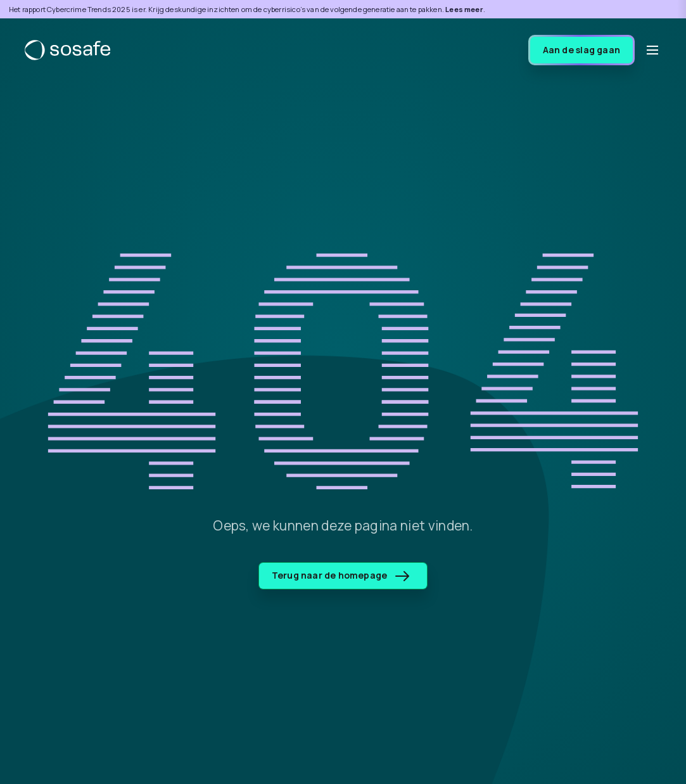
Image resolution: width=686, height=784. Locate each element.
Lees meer (464, 9)
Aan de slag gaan (581, 50)
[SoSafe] (67, 50)
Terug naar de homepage (341, 575)
